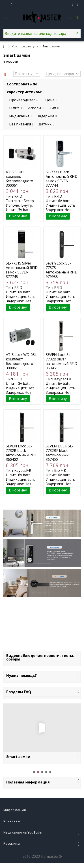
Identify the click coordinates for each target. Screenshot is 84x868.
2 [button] (38, 772)
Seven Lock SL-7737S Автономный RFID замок (62, 270)
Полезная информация (28, 782)
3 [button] (42, 772)
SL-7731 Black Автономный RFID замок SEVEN (62, 176)
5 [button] (50, 772)
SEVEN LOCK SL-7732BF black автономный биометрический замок (61, 455)
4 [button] (46, 772)
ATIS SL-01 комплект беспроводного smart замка (19, 179)
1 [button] (34, 772)
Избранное (72, 5)
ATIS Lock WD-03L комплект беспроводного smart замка (21, 361)
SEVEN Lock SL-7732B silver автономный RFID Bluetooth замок (61, 361)
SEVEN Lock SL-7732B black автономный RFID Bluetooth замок (22, 453)
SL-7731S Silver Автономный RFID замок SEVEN (22, 268)
